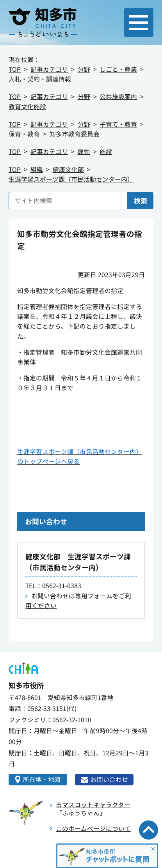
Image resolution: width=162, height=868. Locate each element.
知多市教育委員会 (75, 134)
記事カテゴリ (49, 69)
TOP (15, 69)
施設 (106, 151)
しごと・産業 (118, 69)
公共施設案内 (118, 96)
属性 (84, 151)
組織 (37, 169)
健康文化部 (68, 169)
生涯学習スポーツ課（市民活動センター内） (71, 179)
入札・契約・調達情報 (40, 79)
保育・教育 (24, 134)
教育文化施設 (27, 107)
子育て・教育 (118, 124)
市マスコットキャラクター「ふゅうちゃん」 (93, 809)
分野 (84, 69)
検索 (141, 201)
